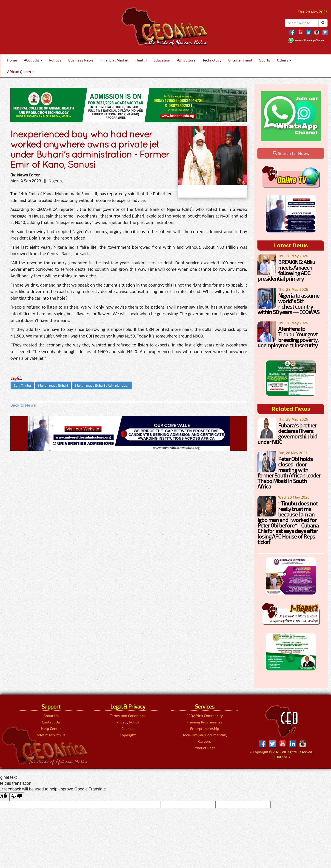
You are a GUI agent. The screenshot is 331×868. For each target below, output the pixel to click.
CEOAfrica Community (205, 716)
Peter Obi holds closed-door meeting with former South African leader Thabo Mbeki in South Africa (289, 473)
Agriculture (186, 60)
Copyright (128, 735)
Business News (81, 60)
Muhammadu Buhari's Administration (102, 385)
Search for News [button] (291, 153)
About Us (33, 60)
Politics (55, 60)
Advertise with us (51, 735)
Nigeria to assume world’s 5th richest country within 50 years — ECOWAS (288, 304)
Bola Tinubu (22, 385)
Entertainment (240, 60)
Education (162, 60)
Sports (265, 60)
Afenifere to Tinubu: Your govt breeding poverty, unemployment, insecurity (288, 337)
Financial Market (114, 60)
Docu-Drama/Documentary (204, 735)
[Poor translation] (17, 797)
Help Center (51, 728)
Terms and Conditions (128, 716)
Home (12, 60)
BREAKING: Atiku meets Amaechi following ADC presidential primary (286, 270)
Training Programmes (204, 722)
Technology (212, 60)
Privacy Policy (128, 722)
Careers (205, 741)
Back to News (23, 405)
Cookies (128, 728)
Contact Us (51, 722)
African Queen (21, 71)
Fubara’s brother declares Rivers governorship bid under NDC (287, 434)
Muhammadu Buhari (53, 385)
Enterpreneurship (205, 728)
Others (284, 60)
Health (141, 60)
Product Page (205, 748)
